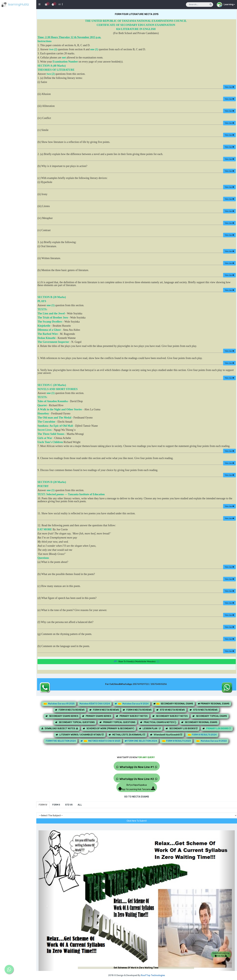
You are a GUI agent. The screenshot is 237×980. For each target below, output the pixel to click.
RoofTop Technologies (153, 975)
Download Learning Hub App (221, 954)
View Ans (229, 87)
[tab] (43, 805)
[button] (46, 904)
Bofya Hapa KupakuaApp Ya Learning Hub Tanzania (137, 787)
